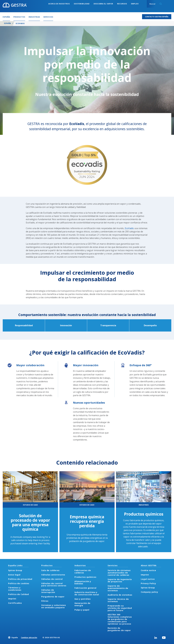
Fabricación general (85, 588)
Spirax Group (15, 570)
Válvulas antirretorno (53, 575)
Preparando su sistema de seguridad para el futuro (120, 608)
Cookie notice (148, 570)
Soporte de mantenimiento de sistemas (118, 588)
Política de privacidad (20, 579)
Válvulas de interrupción (48, 591)
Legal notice (148, 579)
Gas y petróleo (83, 599)
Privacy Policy (148, 583)
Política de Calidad (18, 594)
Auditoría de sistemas (120, 595)
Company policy (149, 592)
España (8, 23)
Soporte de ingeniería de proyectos (120, 580)
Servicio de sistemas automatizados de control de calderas (119, 573)
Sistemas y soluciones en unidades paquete (54, 606)
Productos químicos (144, 514)
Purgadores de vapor (53, 597)
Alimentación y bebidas (83, 583)
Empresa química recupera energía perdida (87, 521)
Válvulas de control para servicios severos (54, 585)
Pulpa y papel (82, 610)
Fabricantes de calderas (83, 571)
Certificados (15, 603)
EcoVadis (130, 228)
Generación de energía (82, 604)
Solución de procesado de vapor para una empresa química (30, 522)
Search (161, 4)
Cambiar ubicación (29, 638)
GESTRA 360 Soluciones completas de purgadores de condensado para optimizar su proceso (120, 619)
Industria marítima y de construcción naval (87, 593)
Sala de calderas (50, 570)
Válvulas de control (52, 579)
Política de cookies (19, 583)
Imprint (12, 599)
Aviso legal (14, 575)
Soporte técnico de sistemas (118, 600)
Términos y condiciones (15, 589)
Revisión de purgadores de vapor (119, 629)
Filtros (45, 601)
